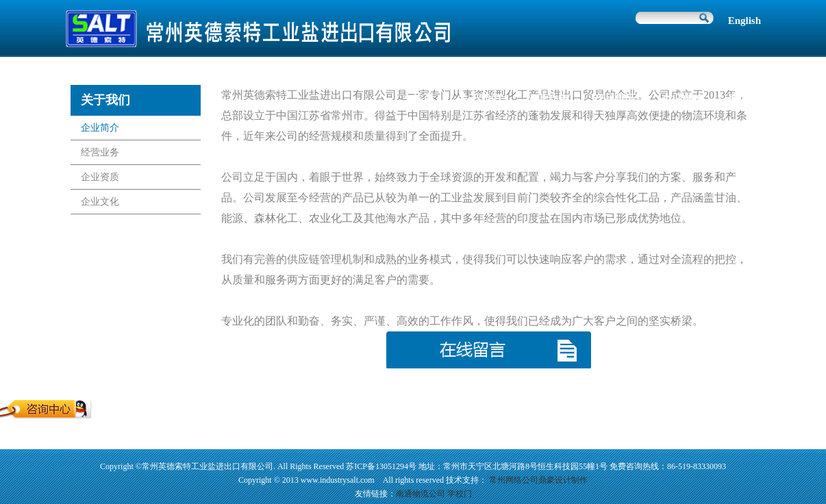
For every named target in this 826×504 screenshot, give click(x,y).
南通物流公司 (421, 494)
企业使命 (683, 99)
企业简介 (100, 128)
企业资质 (100, 177)
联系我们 (751, 99)
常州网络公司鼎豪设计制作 (538, 480)
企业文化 (100, 202)
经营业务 (100, 152)
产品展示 (615, 99)
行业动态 (547, 99)
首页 (423, 99)
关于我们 (479, 99)
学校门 (460, 494)
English (744, 21)
